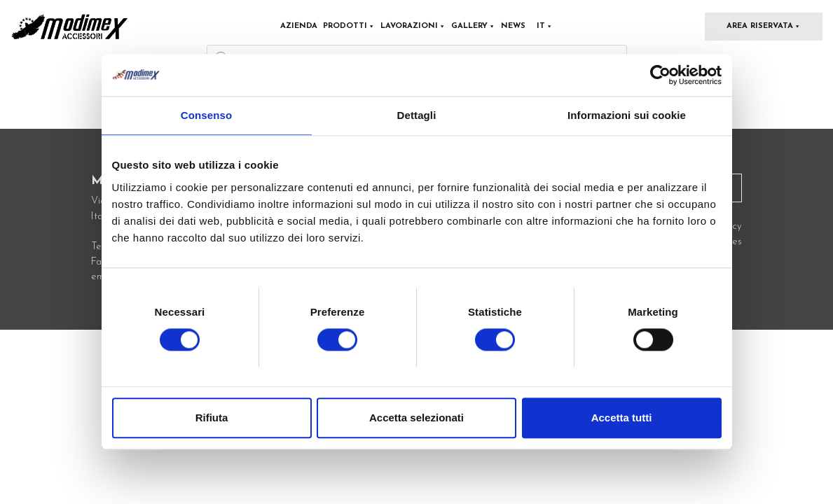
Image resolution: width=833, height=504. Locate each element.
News (513, 26)
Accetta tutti (622, 418)
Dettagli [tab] (417, 115)
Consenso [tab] (206, 115)
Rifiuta (212, 418)
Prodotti (349, 26)
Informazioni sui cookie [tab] (627, 115)
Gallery (473, 26)
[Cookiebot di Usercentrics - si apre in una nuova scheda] (660, 75)
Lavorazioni (413, 26)
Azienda (299, 26)
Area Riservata (764, 26)
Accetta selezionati (416, 418)
